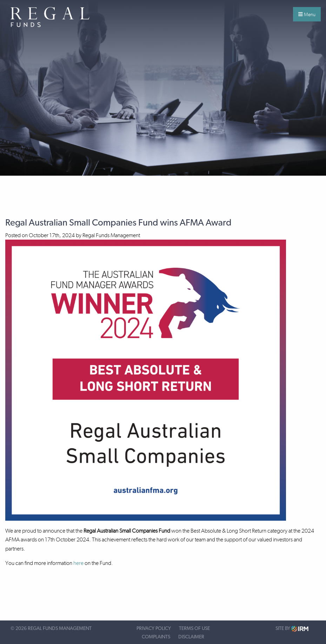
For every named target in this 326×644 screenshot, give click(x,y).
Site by (292, 629)
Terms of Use (194, 629)
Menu (307, 14)
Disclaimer (191, 637)
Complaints (156, 637)
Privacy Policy (154, 629)
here (78, 563)
